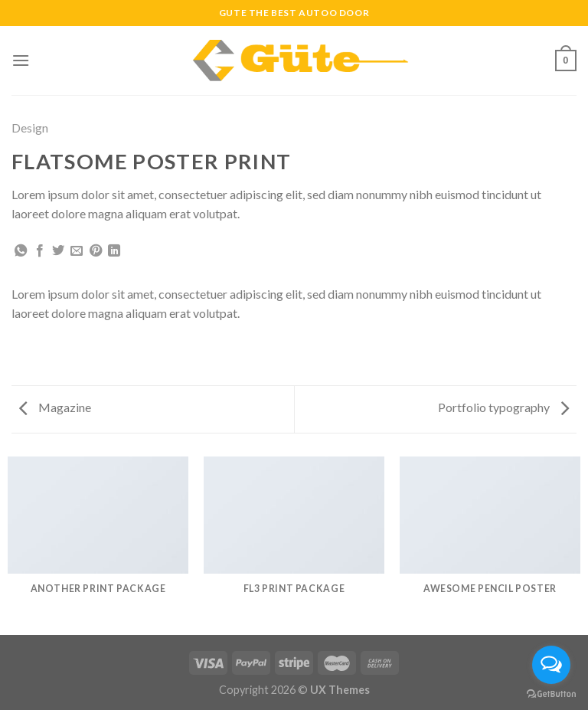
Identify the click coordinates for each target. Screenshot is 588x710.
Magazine (55, 407)
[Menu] (21, 60)
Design (30, 128)
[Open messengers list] (551, 665)
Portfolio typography (503, 407)
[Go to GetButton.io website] (551, 694)
